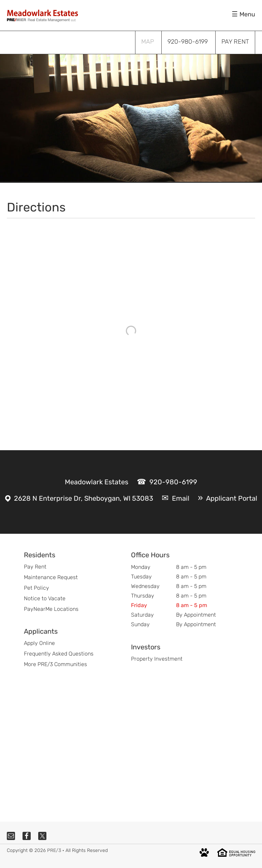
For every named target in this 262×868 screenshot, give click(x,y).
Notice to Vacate (45, 598)
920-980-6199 (173, 482)
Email (181, 498)
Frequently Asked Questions (59, 654)
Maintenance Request (51, 577)
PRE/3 (54, 850)
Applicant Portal (232, 498)
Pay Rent (35, 567)
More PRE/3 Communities (55, 664)
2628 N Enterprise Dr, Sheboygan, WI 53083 (84, 498)
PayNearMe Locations (51, 609)
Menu (247, 14)
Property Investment (157, 659)
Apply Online (39, 643)
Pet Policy (37, 588)
